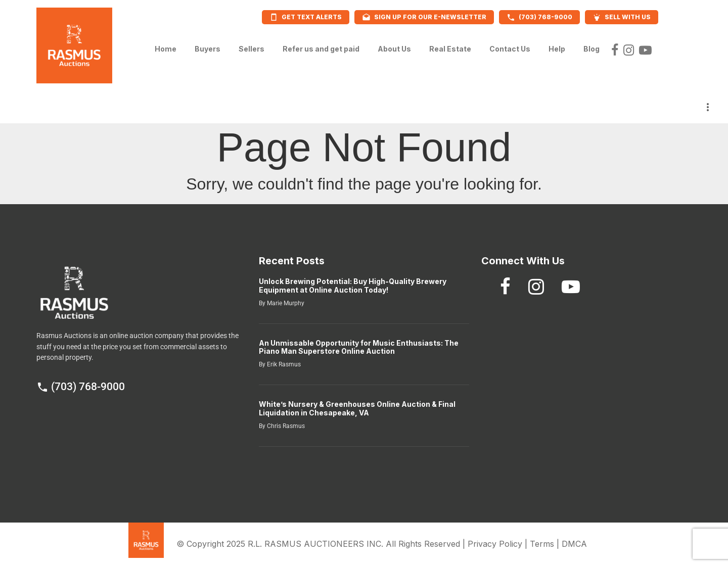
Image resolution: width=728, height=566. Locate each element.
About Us (394, 46)
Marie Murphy (285, 303)
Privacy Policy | (499, 544)
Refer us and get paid (321, 46)
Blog (591, 46)
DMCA (574, 544)
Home (166, 46)
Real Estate (450, 46)
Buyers (208, 46)
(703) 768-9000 (81, 387)
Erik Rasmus (283, 364)
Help (557, 46)
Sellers (252, 46)
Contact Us (510, 46)
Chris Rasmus (285, 426)
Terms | (546, 544)
